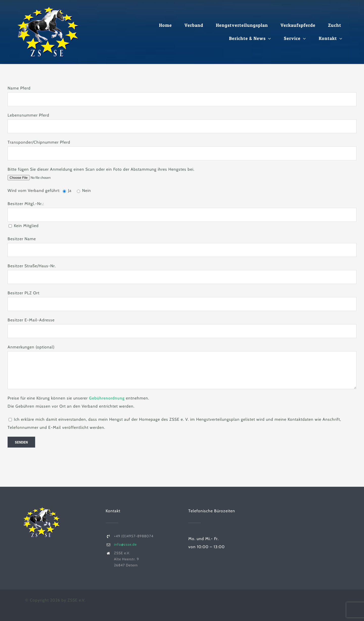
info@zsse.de (125, 544)
